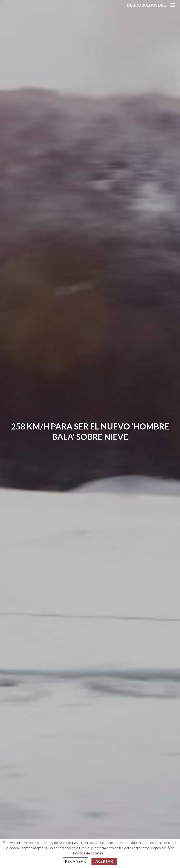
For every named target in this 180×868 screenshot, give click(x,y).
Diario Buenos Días (147, 5)
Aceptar (104, 861)
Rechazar (76, 861)
